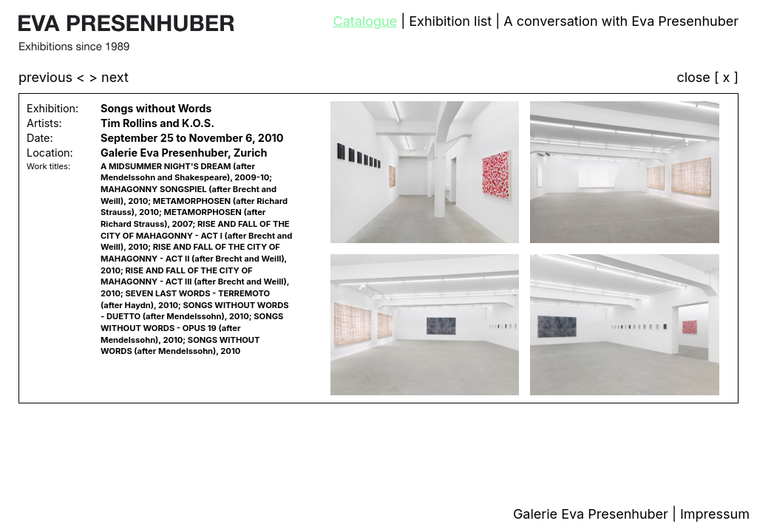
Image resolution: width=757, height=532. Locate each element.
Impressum (715, 514)
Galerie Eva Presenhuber (593, 514)
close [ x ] (707, 78)
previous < (54, 77)
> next (109, 77)
